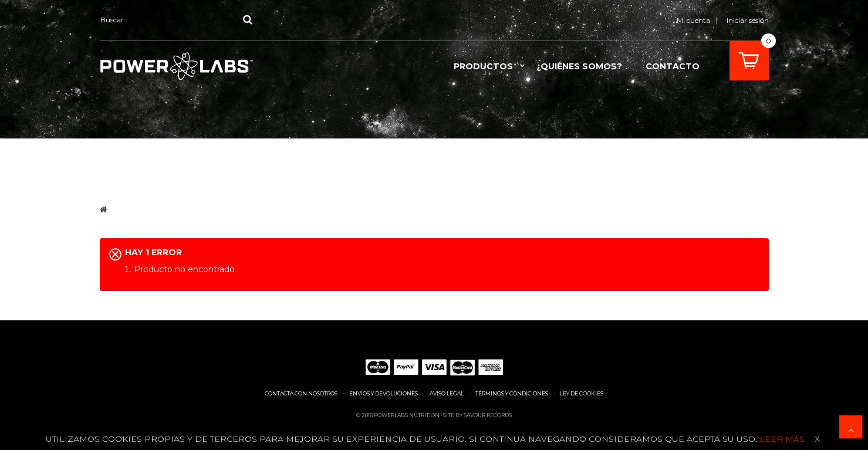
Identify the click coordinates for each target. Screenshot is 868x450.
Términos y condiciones (512, 393)
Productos (483, 66)
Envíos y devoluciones (384, 393)
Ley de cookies (582, 393)
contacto (673, 66)
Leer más (781, 439)
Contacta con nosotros (301, 393)
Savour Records (488, 415)
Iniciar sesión (748, 20)
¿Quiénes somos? (579, 66)
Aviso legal (447, 393)
